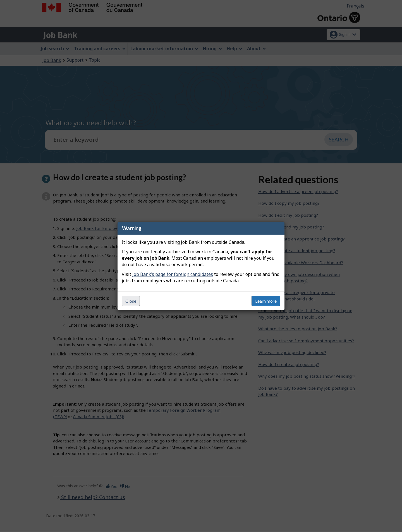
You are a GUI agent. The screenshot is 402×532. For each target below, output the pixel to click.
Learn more (266, 301)
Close (131, 301)
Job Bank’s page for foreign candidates (173, 274)
